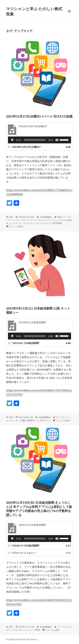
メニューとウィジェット (69, 15)
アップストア (62, 417)
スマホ (14, 630)
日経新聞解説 (46, 217)
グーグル (38, 220)
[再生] (12, 140)
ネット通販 (21, 420)
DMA (60, 217)
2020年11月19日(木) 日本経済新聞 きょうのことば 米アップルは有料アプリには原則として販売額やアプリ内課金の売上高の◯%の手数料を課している (39, 509)
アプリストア (27, 220)
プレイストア (29, 223)
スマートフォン (51, 220)
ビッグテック (15, 223)
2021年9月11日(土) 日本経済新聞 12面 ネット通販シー (38, 310)
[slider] (35, 140)
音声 (11, 217)
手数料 (37, 630)
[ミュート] (57, 140)
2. (23, 553)
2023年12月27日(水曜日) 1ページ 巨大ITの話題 (39, 116)
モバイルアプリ (43, 223)
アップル (15, 220)
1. (25, 147)
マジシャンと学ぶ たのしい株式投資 (34, 11)
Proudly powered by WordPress (22, 639)
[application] (39, 140)
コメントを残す (16, 226)
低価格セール (33, 420)
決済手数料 (57, 223)
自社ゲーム (45, 420)
